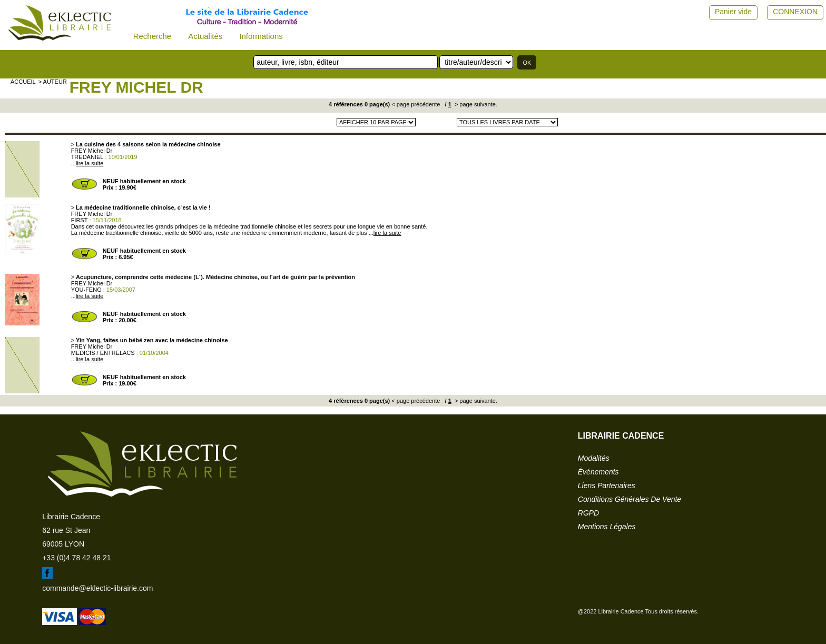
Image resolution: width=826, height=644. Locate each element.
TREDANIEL (87, 157)
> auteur (53, 82)
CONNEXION (795, 12)
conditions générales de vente (630, 499)
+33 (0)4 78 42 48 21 (76, 558)
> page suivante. (475, 104)
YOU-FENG (86, 290)
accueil (23, 82)
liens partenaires (607, 486)
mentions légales (607, 527)
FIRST (80, 220)
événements (598, 472)
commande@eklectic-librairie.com (97, 588)
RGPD (588, 513)
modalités (594, 458)
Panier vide (733, 12)
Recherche (153, 36)
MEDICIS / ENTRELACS (103, 353)
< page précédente (416, 104)
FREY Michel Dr (136, 87)
